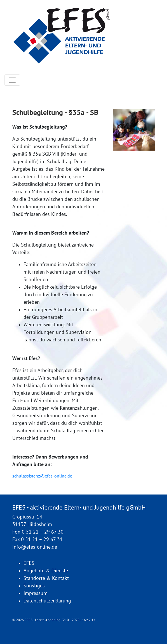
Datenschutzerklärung (47, 601)
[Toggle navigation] (12, 80)
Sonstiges (34, 586)
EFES (29, 563)
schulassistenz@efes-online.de (42, 476)
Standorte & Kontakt (46, 578)
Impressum (36, 593)
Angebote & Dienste (46, 571)
